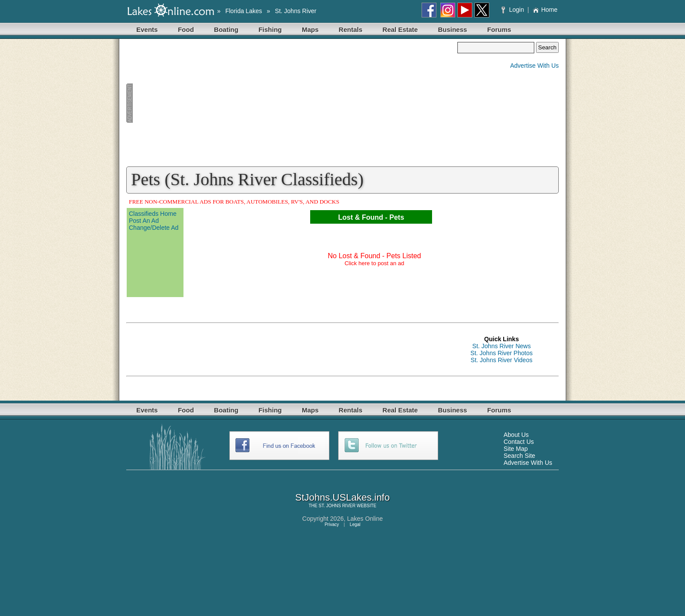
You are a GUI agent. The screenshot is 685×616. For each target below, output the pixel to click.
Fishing (270, 29)
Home (545, 10)
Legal (355, 524)
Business (452, 29)
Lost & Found (361, 217)
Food (186, 29)
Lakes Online (365, 519)
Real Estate (400, 29)
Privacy (332, 524)
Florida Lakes (244, 11)
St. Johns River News (502, 346)
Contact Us (519, 442)
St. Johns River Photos (502, 353)
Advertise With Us (535, 66)
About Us (516, 435)
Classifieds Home (153, 214)
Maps (310, 29)
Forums (499, 29)
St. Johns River (296, 11)
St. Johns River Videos (501, 360)
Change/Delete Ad (154, 228)
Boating (226, 29)
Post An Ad (144, 221)
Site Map (516, 449)
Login (514, 10)
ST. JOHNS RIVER (337, 506)
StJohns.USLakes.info (342, 497)
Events (147, 29)
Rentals (350, 29)
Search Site (519, 456)
